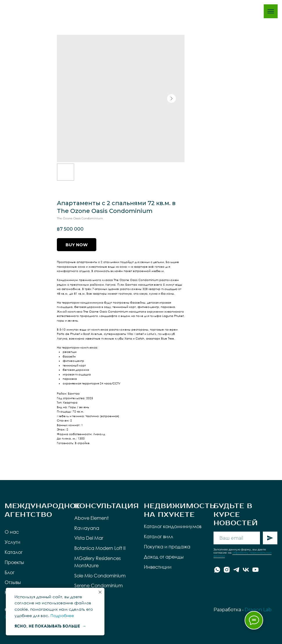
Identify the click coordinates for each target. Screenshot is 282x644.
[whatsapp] (217, 570)
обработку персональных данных (243, 554)
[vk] (246, 570)
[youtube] (255, 570)
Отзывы (13, 582)
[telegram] (236, 570)
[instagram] (227, 570)
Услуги (12, 542)
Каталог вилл (159, 537)
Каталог (14, 552)
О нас (12, 532)
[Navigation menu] (271, 11)
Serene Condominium (98, 585)
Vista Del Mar (89, 538)
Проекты (14, 562)
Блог (10, 572)
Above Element (91, 518)
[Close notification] (100, 592)
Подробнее (62, 615)
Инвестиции (158, 567)
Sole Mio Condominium (100, 576)
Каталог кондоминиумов (173, 526)
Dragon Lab (258, 610)
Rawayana (87, 528)
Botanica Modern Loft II (100, 548)
